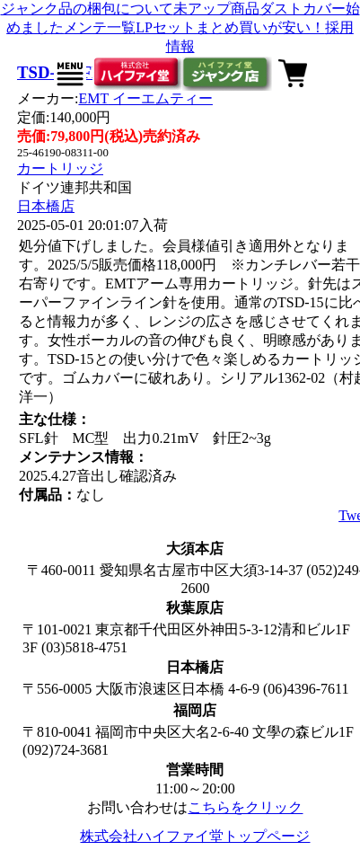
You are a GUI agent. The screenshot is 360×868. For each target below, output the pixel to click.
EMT (145, 98)
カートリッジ (60, 168)
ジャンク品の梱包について (87, 9)
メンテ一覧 (100, 27)
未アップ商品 (216, 9)
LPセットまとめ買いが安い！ (230, 27)
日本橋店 (46, 206)
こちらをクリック (245, 807)
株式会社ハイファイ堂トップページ (195, 836)
